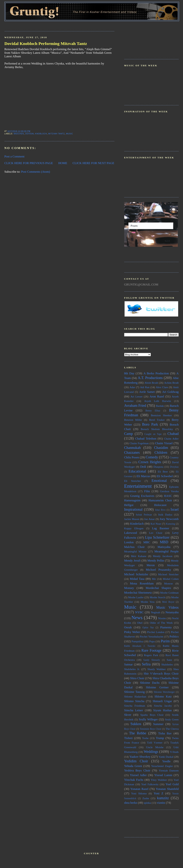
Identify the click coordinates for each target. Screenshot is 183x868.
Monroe (168, 583)
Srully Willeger (148, 719)
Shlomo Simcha (134, 701)
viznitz (161, 803)
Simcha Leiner (134, 710)
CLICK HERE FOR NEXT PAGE (93, 163)
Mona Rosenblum (142, 583)
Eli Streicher (133, 481)
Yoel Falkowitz (150, 784)
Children (161, 452)
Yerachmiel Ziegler (162, 766)
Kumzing (171, 524)
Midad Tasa (137, 579)
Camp (129, 434)
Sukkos (136, 724)
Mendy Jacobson (163, 556)
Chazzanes (132, 452)
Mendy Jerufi (132, 561)
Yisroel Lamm (163, 775)
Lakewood (131, 533)
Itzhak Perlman (144, 515)
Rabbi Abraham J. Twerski (140, 646)
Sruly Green (172, 719)
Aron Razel (157, 396)
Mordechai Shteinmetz (138, 593)
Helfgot (129, 505)
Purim (165, 641)
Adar (132, 387)
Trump (160, 738)
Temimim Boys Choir (150, 729)
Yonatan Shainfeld (167, 789)
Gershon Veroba (169, 491)
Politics (174, 636)
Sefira (146, 664)
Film (147, 491)
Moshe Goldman (169, 593)
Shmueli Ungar (162, 701)
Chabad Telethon (146, 439)
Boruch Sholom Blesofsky (157, 429)
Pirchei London (156, 632)
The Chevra (172, 729)
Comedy (152, 457)
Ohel (140, 623)
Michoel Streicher (168, 574)
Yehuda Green (133, 766)
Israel (175, 509)
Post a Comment (15, 156)
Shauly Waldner (157, 669)
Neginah (155, 612)
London (129, 542)
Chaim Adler (171, 439)
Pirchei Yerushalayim (152, 636)
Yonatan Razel (139, 789)
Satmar (128, 664)
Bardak (160, 406)
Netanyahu (172, 612)
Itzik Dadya (165, 515)
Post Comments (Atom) (36, 172)
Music (70, 134)
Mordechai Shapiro (158, 588)
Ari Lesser (136, 396)
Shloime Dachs (150, 683)
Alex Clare (162, 387)
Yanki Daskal (166, 757)
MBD (164, 542)
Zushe (146, 798)
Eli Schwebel (165, 476)
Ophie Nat (148, 628)
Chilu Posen (132, 457)
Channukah (133, 448)
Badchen (19, 134)
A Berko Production (156, 373)
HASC (168, 496)
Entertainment (138, 486)
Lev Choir (156, 533)
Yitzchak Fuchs (134, 780)
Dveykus (174, 467)
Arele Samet (147, 392)
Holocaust (160, 505)
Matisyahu (164, 547)
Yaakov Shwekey (140, 757)
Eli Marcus (143, 476)
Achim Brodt (171, 383)
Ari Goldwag (170, 392)
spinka (147, 803)
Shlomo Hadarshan (135, 696)
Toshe (145, 738)
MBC (147, 542)
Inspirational (133, 509)
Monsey (129, 588)
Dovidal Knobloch (36, 134)
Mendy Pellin (156, 561)
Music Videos (167, 607)
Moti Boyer (168, 602)
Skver (128, 715)
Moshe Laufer (136, 597)
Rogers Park (151, 655)
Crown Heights (150, 462)
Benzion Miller (133, 420)
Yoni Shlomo (139, 793)
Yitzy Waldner (159, 780)
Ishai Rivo (160, 510)
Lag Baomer (161, 528)
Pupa (152, 641)
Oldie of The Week (161, 623)
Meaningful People (167, 551)
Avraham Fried (135, 406)
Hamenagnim (132, 500)
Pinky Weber (132, 632)
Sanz (169, 660)
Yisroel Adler (138, 775)
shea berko (131, 803)
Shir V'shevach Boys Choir (161, 674)
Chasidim (161, 448)
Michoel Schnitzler (136, 574)
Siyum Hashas (162, 710)
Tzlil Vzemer (155, 743)
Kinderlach (137, 524)
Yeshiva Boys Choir (137, 770)
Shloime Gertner (157, 687)
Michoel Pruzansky (159, 570)
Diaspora (158, 467)
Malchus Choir (134, 547)
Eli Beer (163, 472)
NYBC (139, 612)
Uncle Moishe (155, 747)
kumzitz (163, 798)
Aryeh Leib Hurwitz (158, 401)
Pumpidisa (137, 641)
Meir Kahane (139, 556)
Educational (137, 471)
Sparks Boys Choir (152, 715)
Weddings (151, 752)
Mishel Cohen (171, 579)
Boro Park (150, 424)
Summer (158, 724)
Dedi (143, 467)
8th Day (129, 373)
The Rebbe (138, 733)
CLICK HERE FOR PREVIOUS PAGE (29, 163)
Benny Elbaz (153, 411)
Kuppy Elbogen (134, 528)
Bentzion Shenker (161, 415)
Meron (151, 565)
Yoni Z (159, 793)
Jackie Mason (132, 519)
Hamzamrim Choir (160, 500)
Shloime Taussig (134, 692)
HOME (63, 163)
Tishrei (128, 738)
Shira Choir (137, 678)
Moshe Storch (157, 597)
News (137, 618)
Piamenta (166, 627)
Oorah (128, 627)
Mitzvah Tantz (56, 134)
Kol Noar (156, 524)
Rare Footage (151, 650)
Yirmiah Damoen (169, 770)
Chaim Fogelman (139, 443)
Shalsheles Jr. (132, 669)
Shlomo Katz (163, 696)
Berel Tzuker (157, 420)
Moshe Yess (148, 602)
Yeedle (166, 761)
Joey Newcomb (169, 519)
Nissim (162, 618)
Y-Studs (174, 752)
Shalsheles (167, 664)
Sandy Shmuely (152, 660)
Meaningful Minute (135, 551)
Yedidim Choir (136, 761)
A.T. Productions (150, 378)
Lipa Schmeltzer (157, 537)
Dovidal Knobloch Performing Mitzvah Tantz (46, 44)
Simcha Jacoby (163, 706)
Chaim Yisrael (164, 443)
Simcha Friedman (135, 706)
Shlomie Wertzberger (164, 692)
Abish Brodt (151, 383)
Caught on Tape (153, 434)
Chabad (173, 434)
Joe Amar (149, 519)
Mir (154, 579)
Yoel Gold (172, 784)
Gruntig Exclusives (142, 496)
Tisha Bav (165, 733)
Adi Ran (145, 387)
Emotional (159, 481)
